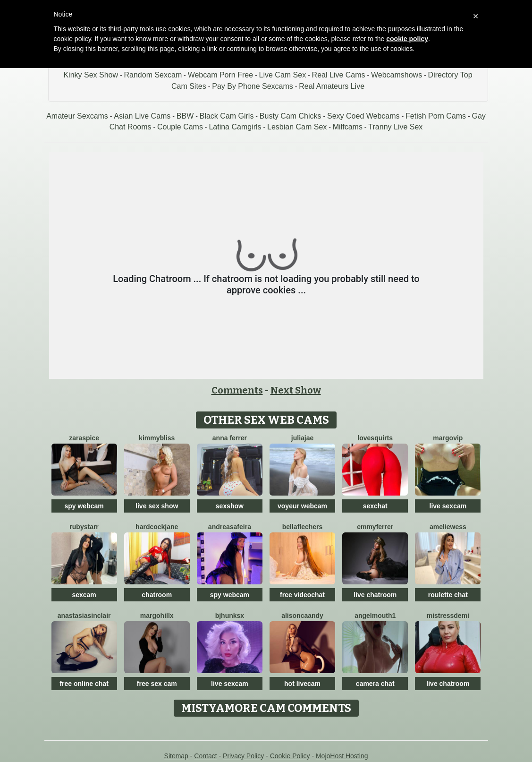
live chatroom (375, 595)
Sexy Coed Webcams (363, 116)
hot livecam (302, 684)
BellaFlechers (303, 527)
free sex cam (157, 684)
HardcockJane (157, 527)
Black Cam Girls (227, 116)
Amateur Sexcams (77, 116)
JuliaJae (302, 438)
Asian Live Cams (142, 116)
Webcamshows (397, 75)
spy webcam (84, 506)
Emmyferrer (375, 527)
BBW (185, 116)
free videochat (302, 595)
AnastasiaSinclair (84, 616)
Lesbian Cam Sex (297, 127)
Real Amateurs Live (332, 86)
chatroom (157, 595)
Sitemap (176, 756)
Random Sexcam (153, 75)
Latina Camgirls (235, 127)
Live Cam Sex (283, 75)
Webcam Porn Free (220, 75)
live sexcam (448, 506)
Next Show (296, 390)
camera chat (375, 684)
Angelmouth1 (375, 616)
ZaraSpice (84, 438)
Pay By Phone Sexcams (253, 86)
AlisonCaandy (302, 616)
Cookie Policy (290, 756)
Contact (205, 756)
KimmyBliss (157, 438)
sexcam (84, 595)
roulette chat (448, 595)
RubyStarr (84, 527)
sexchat (375, 506)
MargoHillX (157, 616)
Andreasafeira (230, 527)
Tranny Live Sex (395, 127)
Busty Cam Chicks (291, 116)
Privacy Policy (243, 756)
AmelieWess (448, 527)
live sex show (157, 506)
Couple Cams (180, 127)
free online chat (84, 684)
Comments (237, 390)
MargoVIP (448, 438)
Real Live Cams (339, 75)
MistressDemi (448, 616)
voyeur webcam (302, 506)
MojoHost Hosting (342, 756)
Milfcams (348, 127)
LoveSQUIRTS (375, 438)
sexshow (230, 506)
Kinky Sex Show (91, 75)
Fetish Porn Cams (436, 116)
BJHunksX (230, 616)
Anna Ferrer (230, 438)
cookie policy (407, 39)
